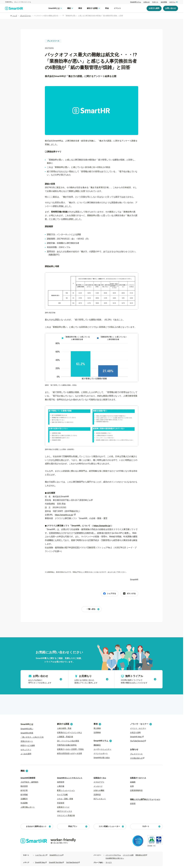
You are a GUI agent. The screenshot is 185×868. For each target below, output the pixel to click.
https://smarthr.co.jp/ (64, 515)
